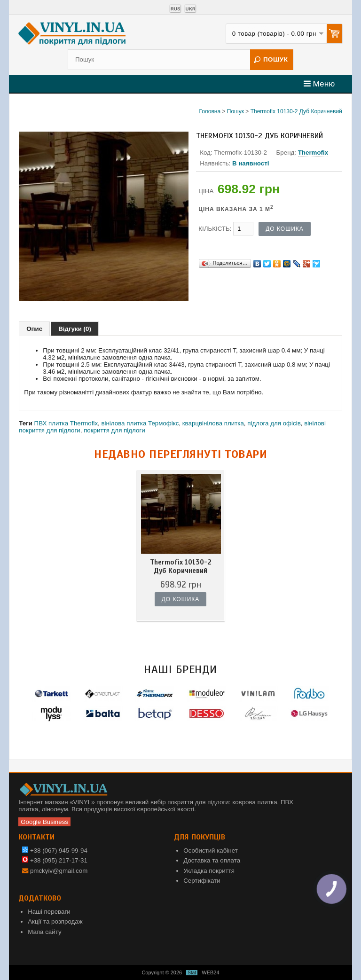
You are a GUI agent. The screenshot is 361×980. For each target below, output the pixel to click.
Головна (210, 111)
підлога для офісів (274, 423)
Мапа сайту (44, 932)
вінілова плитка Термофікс (140, 423)
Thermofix (313, 153)
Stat (192, 973)
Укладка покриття (209, 871)
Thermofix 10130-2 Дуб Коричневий (296, 111)
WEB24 (210, 972)
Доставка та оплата (212, 860)
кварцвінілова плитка (213, 423)
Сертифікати (202, 881)
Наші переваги (49, 912)
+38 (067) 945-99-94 (55, 851)
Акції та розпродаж (55, 921)
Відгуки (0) (75, 329)
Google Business (44, 822)
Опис (34, 329)
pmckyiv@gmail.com (59, 871)
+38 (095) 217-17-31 (55, 860)
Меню (319, 84)
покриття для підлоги (114, 430)
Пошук (235, 111)
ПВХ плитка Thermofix (66, 423)
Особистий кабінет (211, 851)
